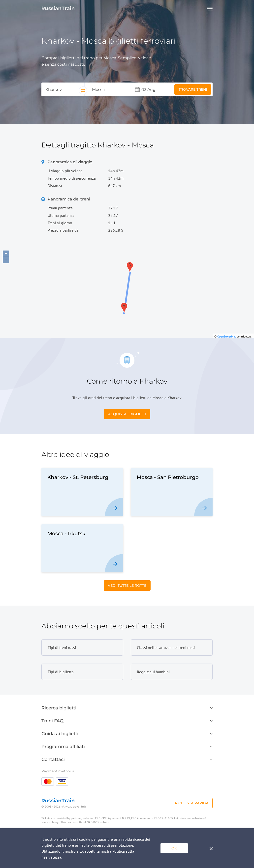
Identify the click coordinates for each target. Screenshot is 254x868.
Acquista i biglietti (127, 414)
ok (174, 848)
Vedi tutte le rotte (127, 586)
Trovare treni (193, 89)
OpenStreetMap (227, 336)
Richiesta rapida (192, 803)
